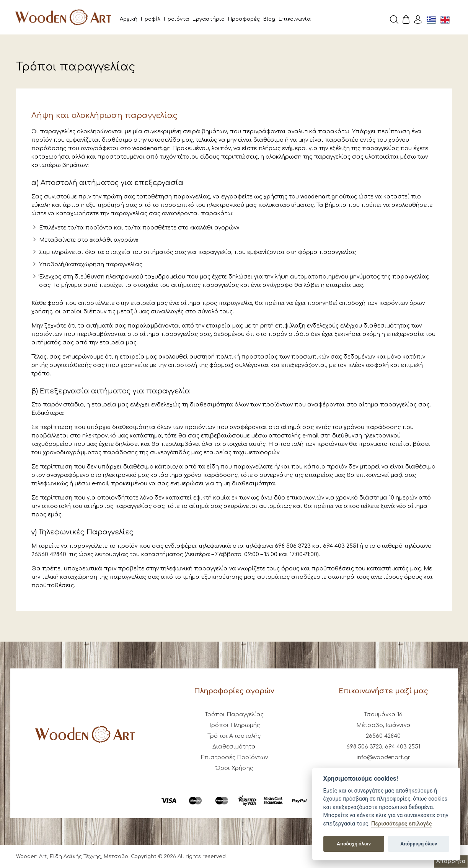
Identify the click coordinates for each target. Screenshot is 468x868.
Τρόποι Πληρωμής (234, 725)
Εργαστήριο (209, 19)
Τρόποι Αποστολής (234, 736)
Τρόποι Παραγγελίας (234, 715)
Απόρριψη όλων (419, 844)
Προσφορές (244, 19)
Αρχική (129, 19)
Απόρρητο (451, 861)
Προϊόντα (176, 19)
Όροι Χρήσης (234, 768)
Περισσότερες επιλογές (402, 824)
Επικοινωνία (295, 19)
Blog (269, 19)
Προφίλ (151, 19)
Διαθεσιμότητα (234, 747)
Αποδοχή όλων (354, 844)
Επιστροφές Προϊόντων (234, 757)
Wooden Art (63, 17)
